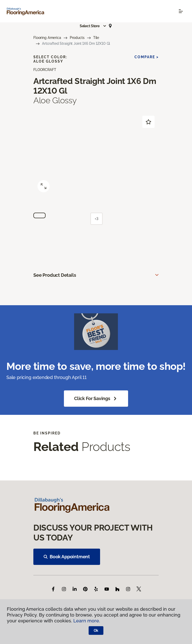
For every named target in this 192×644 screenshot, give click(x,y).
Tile (96, 38)
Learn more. (87, 621)
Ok (96, 631)
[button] (93, 26)
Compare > (147, 57)
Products (77, 38)
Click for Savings (96, 399)
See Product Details (55, 275)
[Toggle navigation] (181, 11)
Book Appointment (67, 557)
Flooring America (47, 38)
